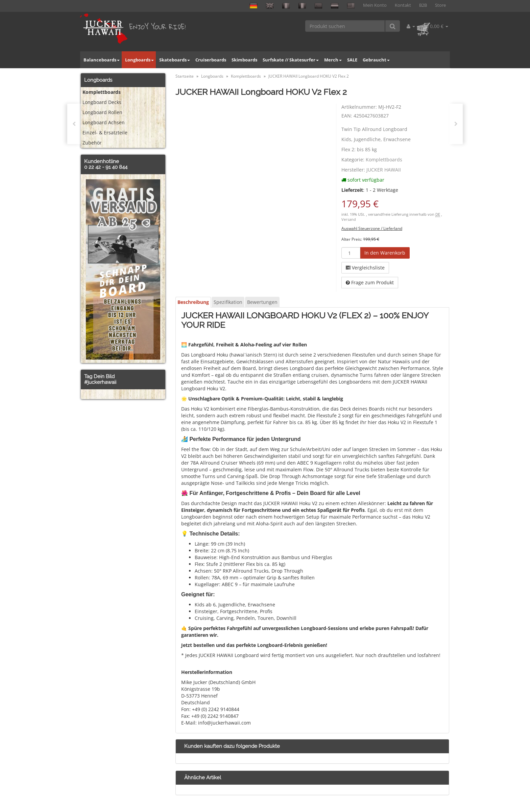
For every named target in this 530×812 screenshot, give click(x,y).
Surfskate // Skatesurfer (291, 60)
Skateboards (175, 60)
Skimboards (244, 60)
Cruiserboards (211, 60)
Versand (349, 219)
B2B (423, 5)
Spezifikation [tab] (228, 302)
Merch (333, 60)
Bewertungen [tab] (262, 302)
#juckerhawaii (100, 382)
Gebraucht (376, 60)
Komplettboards (384, 160)
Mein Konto (375, 5)
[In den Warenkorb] (385, 253)
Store (440, 5)
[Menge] (351, 253)
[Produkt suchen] (345, 26)
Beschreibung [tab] (193, 302)
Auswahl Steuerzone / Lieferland (372, 228)
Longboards (139, 60)
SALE (352, 60)
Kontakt (403, 5)
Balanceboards (102, 60)
